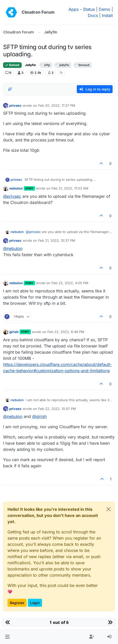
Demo (104, 9)
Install (107, 15)
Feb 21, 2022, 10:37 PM (57, 240)
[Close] (108, 509)
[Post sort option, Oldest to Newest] (10, 89)
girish (14, 332)
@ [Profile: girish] (39, 416)
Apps (74, 9)
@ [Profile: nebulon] (13, 248)
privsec (15, 105)
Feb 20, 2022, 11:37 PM (57, 105)
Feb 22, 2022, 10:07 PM (57, 409)
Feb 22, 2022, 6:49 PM (66, 332)
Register (17, 603)
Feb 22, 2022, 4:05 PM (70, 283)
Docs (93, 15)
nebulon (16, 188)
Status (89, 9)
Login (35, 603)
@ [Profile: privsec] (12, 196)
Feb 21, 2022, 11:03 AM (70, 188)
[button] (7, 637)
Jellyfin (30, 65)
